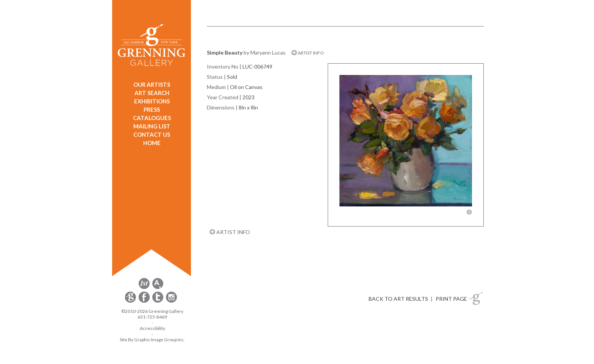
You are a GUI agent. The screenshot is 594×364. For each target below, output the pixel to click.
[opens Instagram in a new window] (171, 301)
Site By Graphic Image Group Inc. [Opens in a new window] (152, 340)
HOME (152, 143)
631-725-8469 (152, 317)
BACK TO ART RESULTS (398, 299)
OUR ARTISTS (152, 84)
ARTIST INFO (308, 53)
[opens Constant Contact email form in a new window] (131, 301)
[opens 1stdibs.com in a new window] (144, 288)
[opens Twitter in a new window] (158, 301)
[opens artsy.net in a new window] (158, 288)
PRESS (152, 109)
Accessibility (152, 328)
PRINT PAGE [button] (451, 299)
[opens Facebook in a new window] (145, 301)
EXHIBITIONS (152, 101)
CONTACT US (152, 134)
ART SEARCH (152, 93)
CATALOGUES (152, 118)
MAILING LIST (152, 126)
